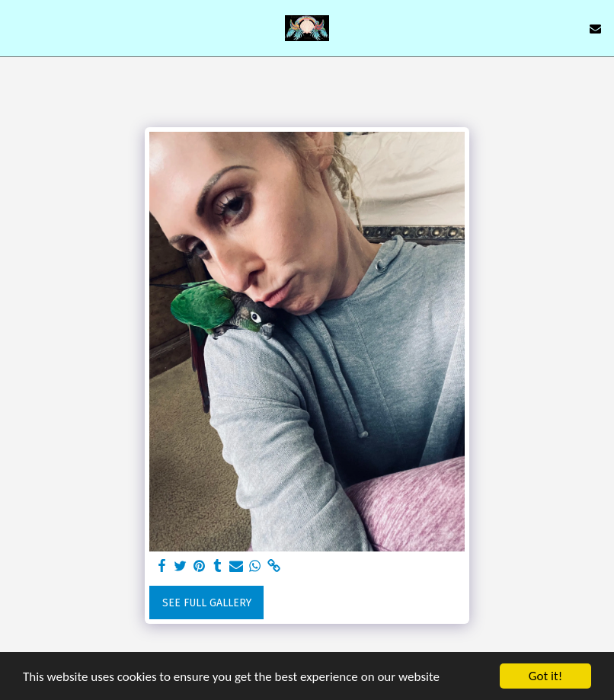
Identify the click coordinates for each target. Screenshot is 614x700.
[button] (17, 28)
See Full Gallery (207, 603)
